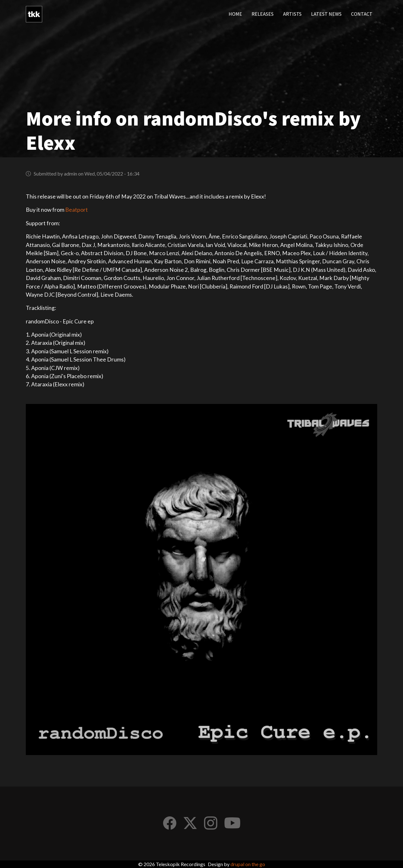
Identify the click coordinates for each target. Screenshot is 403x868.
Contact (362, 14)
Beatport (77, 210)
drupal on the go (248, 864)
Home (235, 14)
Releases (263, 14)
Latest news (326, 14)
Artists (292, 14)
